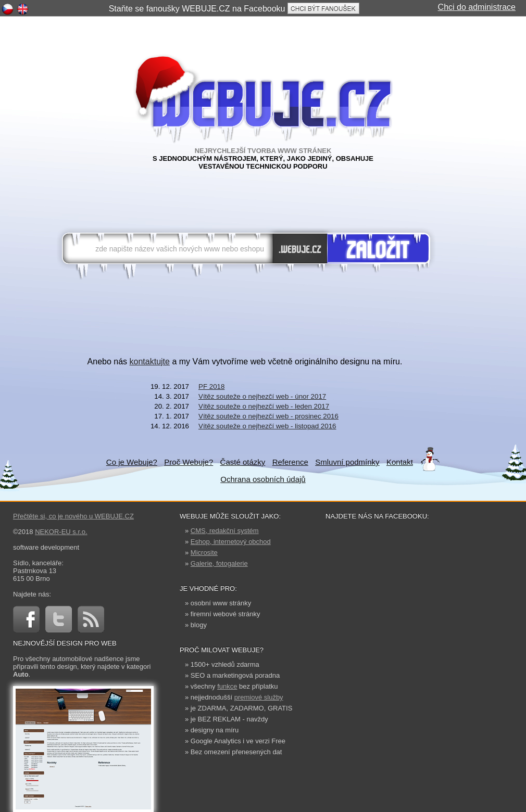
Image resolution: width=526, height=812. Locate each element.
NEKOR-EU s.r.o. (61, 532)
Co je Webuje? (132, 462)
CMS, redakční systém (225, 531)
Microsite (204, 553)
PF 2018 (211, 386)
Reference (290, 462)
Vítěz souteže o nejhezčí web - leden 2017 (264, 406)
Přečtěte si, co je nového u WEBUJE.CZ (73, 516)
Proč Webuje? (189, 462)
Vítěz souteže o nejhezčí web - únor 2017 (262, 396)
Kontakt (400, 462)
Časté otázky (243, 462)
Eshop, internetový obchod (231, 542)
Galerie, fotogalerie (219, 563)
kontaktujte (150, 361)
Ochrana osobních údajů (263, 479)
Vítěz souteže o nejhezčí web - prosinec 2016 (268, 416)
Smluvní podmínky (347, 462)
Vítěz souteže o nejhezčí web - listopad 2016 (267, 426)
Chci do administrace (477, 7)
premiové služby (259, 697)
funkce (227, 686)
